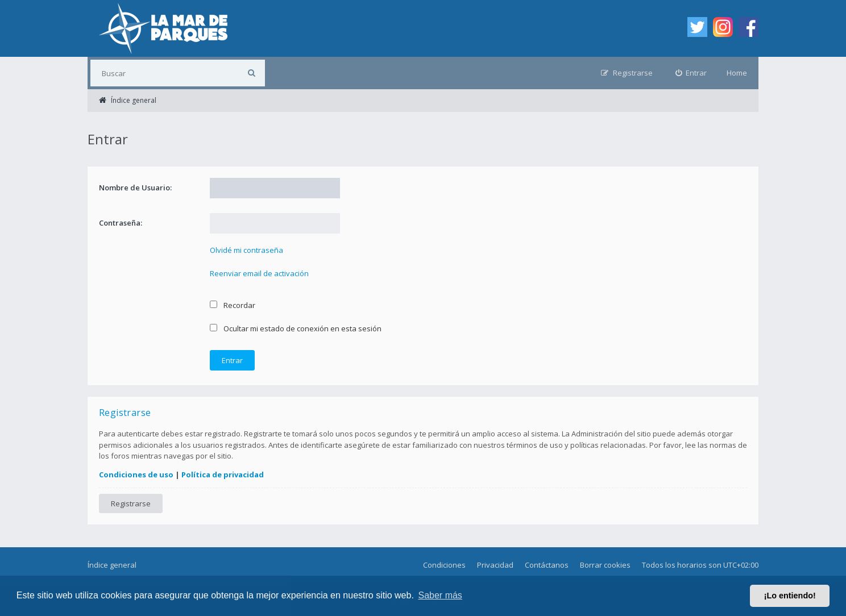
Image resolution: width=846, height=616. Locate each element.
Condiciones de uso (136, 475)
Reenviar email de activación (259, 273)
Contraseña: (121, 223)
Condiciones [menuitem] (444, 565)
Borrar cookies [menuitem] (605, 565)
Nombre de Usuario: (135, 188)
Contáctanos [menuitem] (547, 565)
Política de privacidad (223, 475)
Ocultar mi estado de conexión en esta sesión (296, 328)
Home (737, 73)
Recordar (233, 305)
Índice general (112, 565)
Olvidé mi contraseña (246, 250)
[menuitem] (691, 73)
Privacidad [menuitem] (495, 565)
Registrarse (131, 503)
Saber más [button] (440, 595)
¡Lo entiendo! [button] (790, 596)
